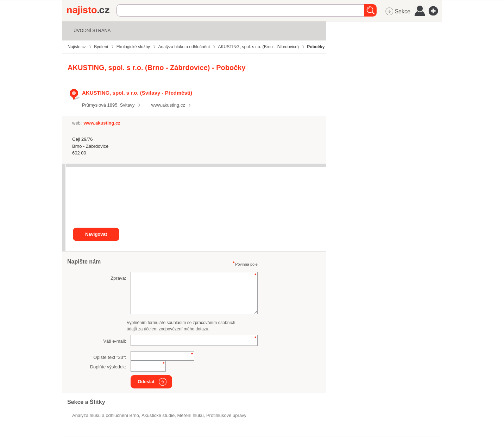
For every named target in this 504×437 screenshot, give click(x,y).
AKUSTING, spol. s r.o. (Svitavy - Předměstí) (137, 93)
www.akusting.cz (168, 105)
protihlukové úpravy (226, 415)
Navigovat (96, 234)
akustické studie (158, 415)
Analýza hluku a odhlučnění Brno (106, 415)
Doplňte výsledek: (108, 367)
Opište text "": (110, 357)
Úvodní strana (92, 30)
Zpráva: (118, 278)
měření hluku (191, 415)
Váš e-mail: (115, 341)
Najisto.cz (92, 11)
